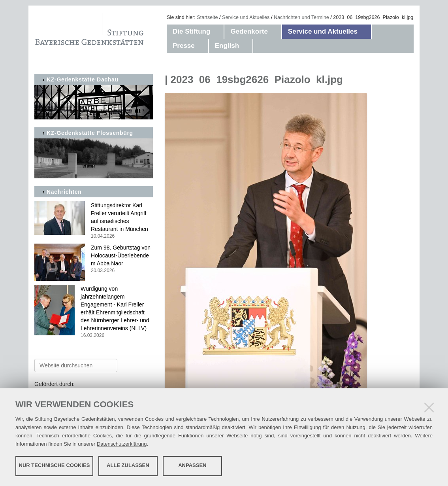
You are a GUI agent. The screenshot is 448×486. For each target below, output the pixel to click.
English (227, 46)
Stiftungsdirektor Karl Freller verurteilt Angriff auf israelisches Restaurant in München (94, 221)
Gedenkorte (249, 31)
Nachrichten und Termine (301, 17)
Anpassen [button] (192, 465)
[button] (218, 32)
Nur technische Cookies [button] (55, 465)
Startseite (207, 17)
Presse (184, 46)
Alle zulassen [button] (128, 465)
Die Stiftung (191, 31)
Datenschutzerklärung (122, 443)
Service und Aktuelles (246, 17)
